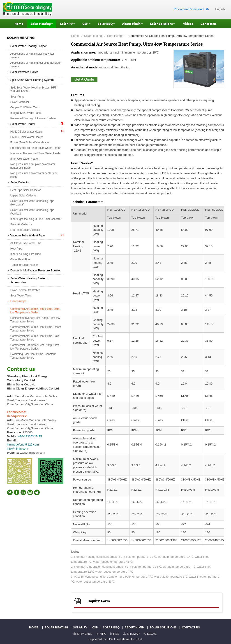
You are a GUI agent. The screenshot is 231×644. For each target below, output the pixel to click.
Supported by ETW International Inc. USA (115, 639)
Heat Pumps (115, 36)
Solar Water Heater (37, 124)
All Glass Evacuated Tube (26, 243)
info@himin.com (17, 449)
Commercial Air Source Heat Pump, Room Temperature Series (36, 329)
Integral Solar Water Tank (26, 113)
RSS (115, 634)
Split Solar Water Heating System (32, 80)
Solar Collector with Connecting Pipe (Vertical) (32, 212)
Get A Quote (84, 79)
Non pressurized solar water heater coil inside (34, 175)
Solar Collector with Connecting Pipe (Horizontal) (32, 203)
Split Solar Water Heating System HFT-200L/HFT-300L (34, 89)
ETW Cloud (83, 634)
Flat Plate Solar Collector (25, 230)
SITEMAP (131, 634)
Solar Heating (93, 36)
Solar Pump (17, 97)
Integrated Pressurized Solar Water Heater (36, 153)
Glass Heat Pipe (20, 259)
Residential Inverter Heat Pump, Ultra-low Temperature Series (35, 320)
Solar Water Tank (21, 296)
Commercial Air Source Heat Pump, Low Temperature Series (35, 338)
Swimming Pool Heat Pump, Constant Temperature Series (33, 356)
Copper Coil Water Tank (25, 107)
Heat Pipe (16, 249)
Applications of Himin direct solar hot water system (36, 65)
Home (75, 36)
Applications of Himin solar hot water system (32, 56)
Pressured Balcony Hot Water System (33, 118)
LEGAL (150, 634)
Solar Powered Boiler (24, 72)
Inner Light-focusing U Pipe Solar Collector (36, 219)
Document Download (191, 9)
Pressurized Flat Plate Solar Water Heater (36, 148)
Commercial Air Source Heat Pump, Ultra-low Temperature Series (35, 311)
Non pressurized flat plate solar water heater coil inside (33, 166)
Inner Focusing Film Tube (26, 254)
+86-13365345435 (30, 436)
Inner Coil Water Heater (25, 159)
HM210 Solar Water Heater (37, 132)
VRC (101, 634)
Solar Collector (20, 182)
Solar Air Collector (21, 224)
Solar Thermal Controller (25, 290)
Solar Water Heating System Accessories (29, 280)
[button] (42, 24)
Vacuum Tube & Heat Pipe (37, 235)
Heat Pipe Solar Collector (26, 190)
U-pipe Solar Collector (24, 196)
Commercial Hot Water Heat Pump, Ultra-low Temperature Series (35, 347)
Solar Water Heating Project (29, 46)
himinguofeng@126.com (23, 444)
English (220, 9)
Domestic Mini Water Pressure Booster (36, 270)
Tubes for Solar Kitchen (24, 265)
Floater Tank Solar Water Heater (30, 142)
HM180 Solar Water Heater (27, 137)
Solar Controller (20, 102)
